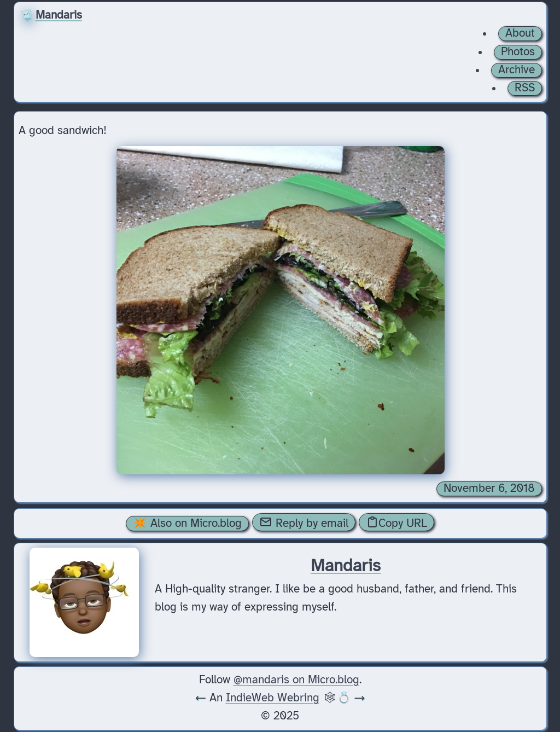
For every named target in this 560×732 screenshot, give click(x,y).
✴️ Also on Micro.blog (187, 524)
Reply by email (304, 522)
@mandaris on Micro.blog (296, 680)
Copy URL (397, 522)
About (520, 33)
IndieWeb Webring (273, 698)
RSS (525, 88)
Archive (517, 70)
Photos (518, 52)
